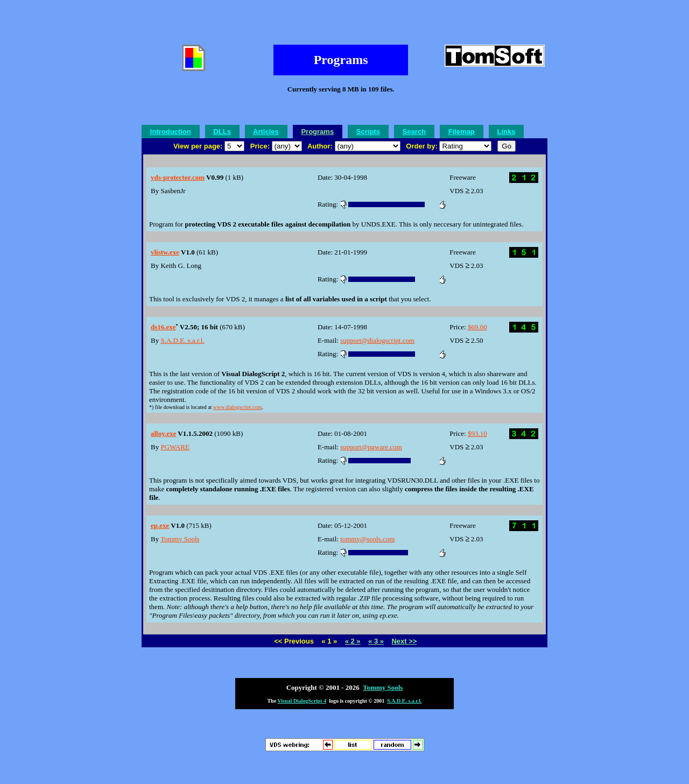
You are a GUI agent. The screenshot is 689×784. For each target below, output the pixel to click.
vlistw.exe (165, 252)
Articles (266, 132)
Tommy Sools (180, 539)
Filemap (462, 132)
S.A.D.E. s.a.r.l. (182, 340)
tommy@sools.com (367, 539)
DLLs (222, 132)
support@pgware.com (371, 447)
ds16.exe (163, 327)
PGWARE (175, 447)
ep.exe (160, 525)
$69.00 (477, 327)
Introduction (171, 132)
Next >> (404, 641)
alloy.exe (163, 433)
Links (506, 132)
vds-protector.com (178, 177)
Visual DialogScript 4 (302, 701)
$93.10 (477, 433)
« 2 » (353, 641)
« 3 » (376, 641)
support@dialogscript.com (377, 340)
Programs (317, 132)
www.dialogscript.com (237, 407)
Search (414, 132)
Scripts (368, 132)
